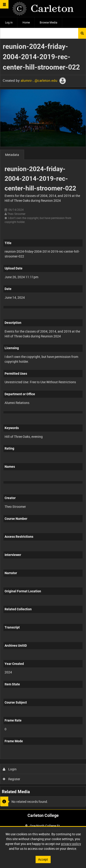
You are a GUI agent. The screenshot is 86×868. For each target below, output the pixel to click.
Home (26, 22)
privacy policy (71, 844)
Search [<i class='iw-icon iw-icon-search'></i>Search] (82, 33)
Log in (9, 22)
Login (10, 769)
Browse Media (49, 22)
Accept (43, 859)
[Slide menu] (4, 4)
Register (12, 779)
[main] (43, 424)
